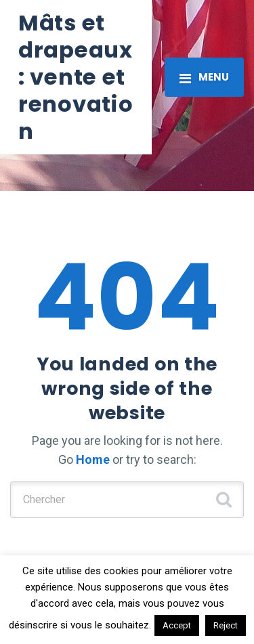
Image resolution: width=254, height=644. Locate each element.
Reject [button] (226, 625)
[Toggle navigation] (204, 77)
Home (93, 459)
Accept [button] (177, 625)
